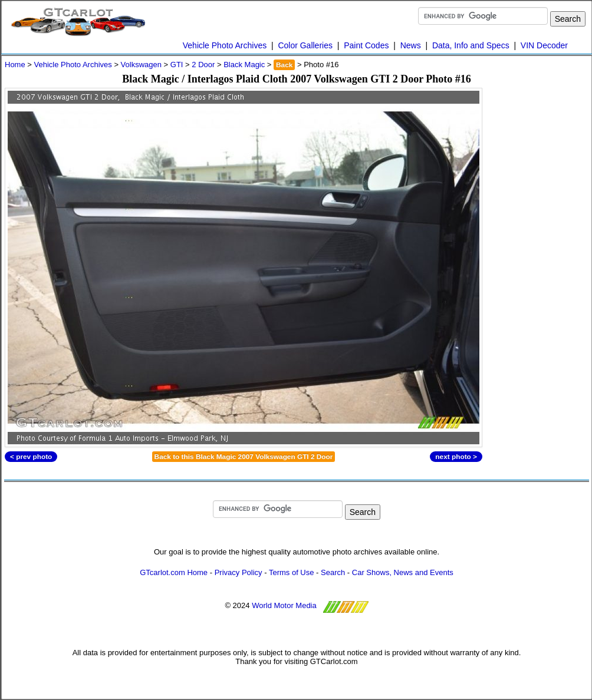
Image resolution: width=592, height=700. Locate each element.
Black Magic (244, 65)
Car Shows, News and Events (403, 572)
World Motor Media (284, 605)
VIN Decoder (544, 45)
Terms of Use (292, 572)
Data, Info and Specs (471, 45)
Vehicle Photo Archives (225, 45)
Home (15, 65)
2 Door (203, 65)
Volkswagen (141, 65)
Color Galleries (305, 45)
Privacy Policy (239, 572)
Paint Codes (366, 45)
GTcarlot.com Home (174, 572)
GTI (177, 65)
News (411, 45)
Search (333, 572)
